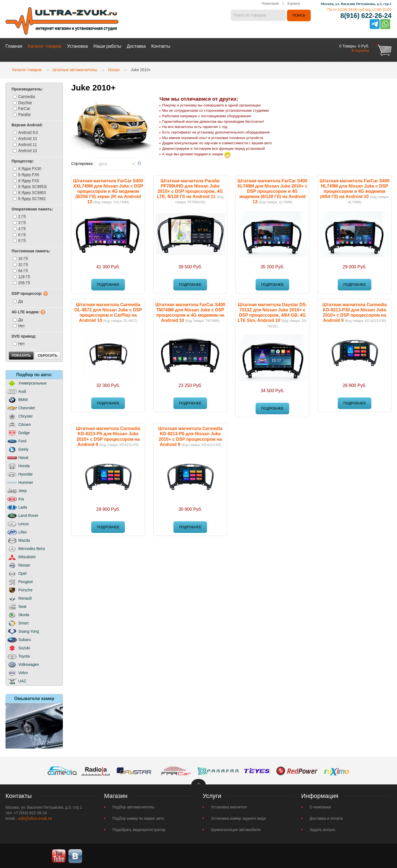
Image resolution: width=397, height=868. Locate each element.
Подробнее (108, 284)
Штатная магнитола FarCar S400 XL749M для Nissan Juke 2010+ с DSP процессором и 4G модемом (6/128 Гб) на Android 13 (273, 191)
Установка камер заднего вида (238, 818)
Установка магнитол (229, 806)
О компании (320, 806)
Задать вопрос (323, 829)
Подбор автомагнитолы (133, 806)
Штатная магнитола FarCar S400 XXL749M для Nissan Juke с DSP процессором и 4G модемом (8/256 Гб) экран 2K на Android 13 (108, 191)
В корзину (360, 50)
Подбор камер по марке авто (138, 818)
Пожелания (270, 4)
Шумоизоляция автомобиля (236, 829)
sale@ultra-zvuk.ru (35, 818)
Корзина (294, 4)
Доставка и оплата (326, 818)
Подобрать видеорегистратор (139, 829)
